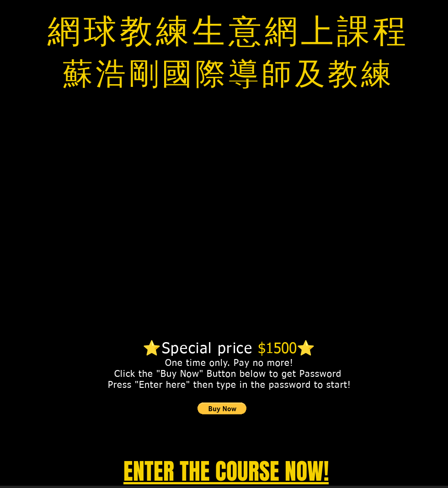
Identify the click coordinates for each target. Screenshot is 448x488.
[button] (222, 408)
